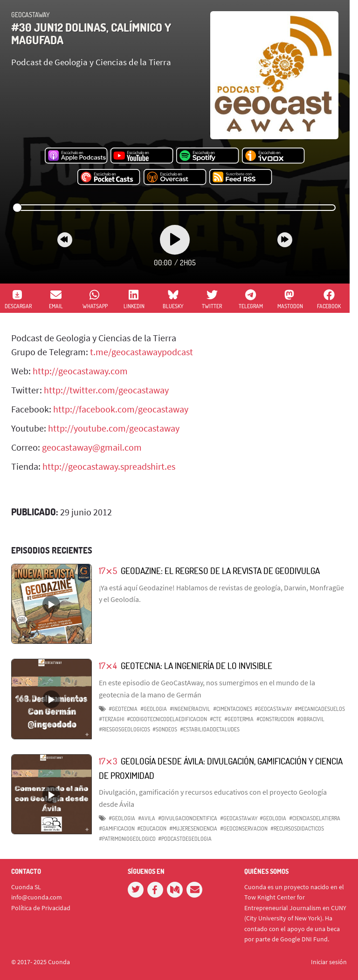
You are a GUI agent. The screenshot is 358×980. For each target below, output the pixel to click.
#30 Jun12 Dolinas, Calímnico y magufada (91, 33)
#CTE (216, 719)
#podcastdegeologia (185, 839)
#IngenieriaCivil (190, 709)
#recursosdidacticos (297, 828)
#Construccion (275, 719)
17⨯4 (108, 666)
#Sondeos (165, 729)
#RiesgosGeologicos (124, 729)
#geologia (122, 818)
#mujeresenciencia (193, 828)
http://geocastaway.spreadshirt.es (109, 466)
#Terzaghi (112, 719)
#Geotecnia (123, 709)
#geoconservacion (244, 828)
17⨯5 (108, 571)
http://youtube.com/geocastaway (114, 428)
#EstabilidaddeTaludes (210, 729)
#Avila (147, 818)
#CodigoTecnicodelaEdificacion (167, 719)
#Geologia (154, 709)
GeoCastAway (31, 15)
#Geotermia (239, 719)
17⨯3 (108, 761)
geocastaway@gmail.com (92, 447)
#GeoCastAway (273, 709)
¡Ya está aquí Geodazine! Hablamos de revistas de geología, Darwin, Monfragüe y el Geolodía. (221, 594)
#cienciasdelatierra (315, 818)
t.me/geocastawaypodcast (141, 352)
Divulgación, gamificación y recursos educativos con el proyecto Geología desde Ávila (213, 798)
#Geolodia (273, 818)
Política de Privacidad (41, 908)
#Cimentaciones (233, 709)
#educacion (152, 828)
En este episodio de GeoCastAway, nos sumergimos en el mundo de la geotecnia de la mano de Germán (207, 689)
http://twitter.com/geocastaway (106, 390)
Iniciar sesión (329, 962)
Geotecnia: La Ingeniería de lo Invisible (196, 666)
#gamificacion (117, 828)
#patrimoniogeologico (127, 839)
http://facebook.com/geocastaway (121, 409)
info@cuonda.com (37, 897)
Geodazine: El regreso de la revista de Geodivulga (220, 571)
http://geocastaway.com (80, 371)
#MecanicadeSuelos (320, 709)
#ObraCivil (311, 719)
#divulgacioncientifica (188, 818)
